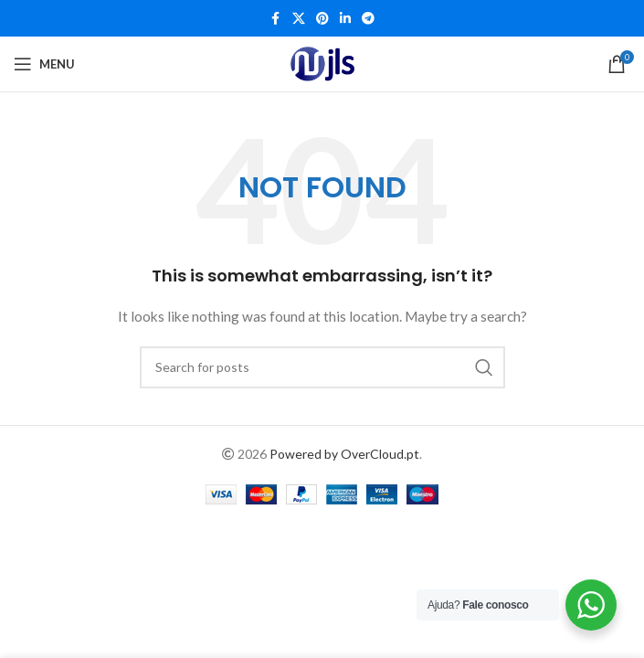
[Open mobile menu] (44, 64)
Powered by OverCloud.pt (344, 454)
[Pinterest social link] (322, 19)
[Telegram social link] (368, 19)
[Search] (322, 367)
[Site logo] (322, 64)
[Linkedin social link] (345, 19)
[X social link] (299, 19)
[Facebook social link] (276, 19)
